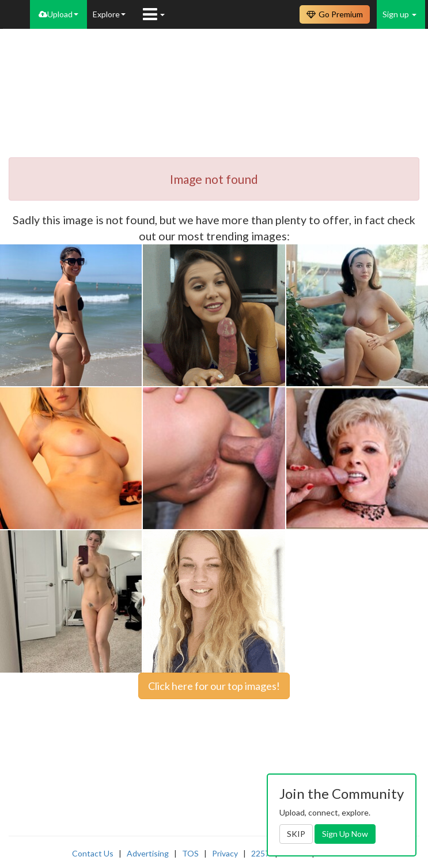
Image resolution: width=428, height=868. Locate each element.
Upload (58, 14)
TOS (190, 853)
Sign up (399, 14)
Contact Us (93, 853)
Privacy (225, 853)
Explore (109, 14)
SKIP (296, 834)
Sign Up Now (345, 834)
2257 (260, 853)
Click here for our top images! (214, 686)
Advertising (148, 853)
